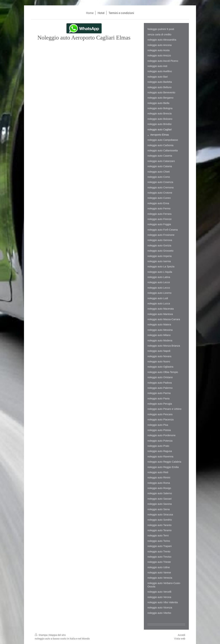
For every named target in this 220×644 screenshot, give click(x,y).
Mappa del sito (57, 635)
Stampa (41, 635)
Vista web (180, 639)
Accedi (181, 635)
